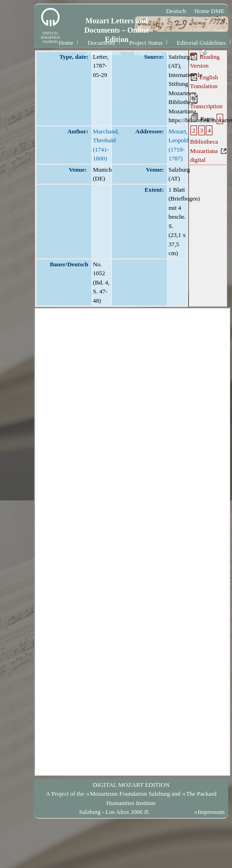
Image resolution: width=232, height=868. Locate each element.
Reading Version (205, 61)
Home (66, 43)
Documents (101, 43)
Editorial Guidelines (201, 43)
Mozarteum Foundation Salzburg (130, 794)
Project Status (146, 43)
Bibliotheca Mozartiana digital (204, 151)
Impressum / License (160, 53)
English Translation (204, 82)
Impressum (211, 812)
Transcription (206, 102)
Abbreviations (104, 53)
